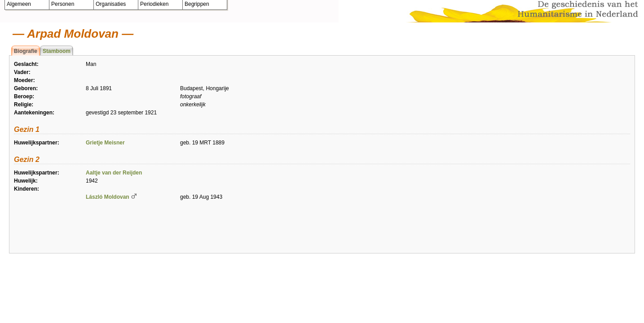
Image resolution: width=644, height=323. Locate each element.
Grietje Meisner (105, 143)
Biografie (26, 51)
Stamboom (57, 51)
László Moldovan (108, 197)
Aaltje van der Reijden (114, 173)
